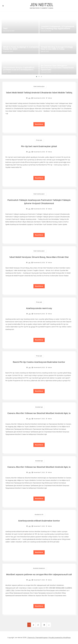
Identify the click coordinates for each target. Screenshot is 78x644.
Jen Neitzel (42, 5)
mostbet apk (39, 407)
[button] (37, 77)
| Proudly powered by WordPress (59, 638)
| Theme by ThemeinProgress (37, 638)
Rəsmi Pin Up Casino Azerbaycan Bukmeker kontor (39, 362)
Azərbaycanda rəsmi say (39, 308)
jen (29, 98)
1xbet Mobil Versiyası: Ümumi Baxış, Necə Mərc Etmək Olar (39, 257)
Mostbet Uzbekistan (39, 568)
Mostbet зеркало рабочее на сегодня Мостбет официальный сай (39, 574)
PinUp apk (39, 140)
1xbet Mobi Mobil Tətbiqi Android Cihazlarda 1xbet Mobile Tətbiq (39, 93)
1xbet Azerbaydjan (39, 86)
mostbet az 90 (39, 515)
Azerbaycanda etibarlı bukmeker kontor (39, 521)
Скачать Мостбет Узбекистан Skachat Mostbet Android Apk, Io (39, 413)
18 (44, 625)
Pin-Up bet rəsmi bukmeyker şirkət (39, 146)
